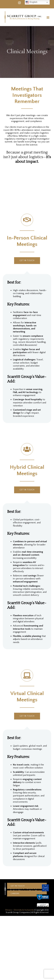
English (31, 2)
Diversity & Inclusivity (24, 910)
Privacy (9, 910)
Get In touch (18, 886)
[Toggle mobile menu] (48, 17)
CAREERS (15, 893)
